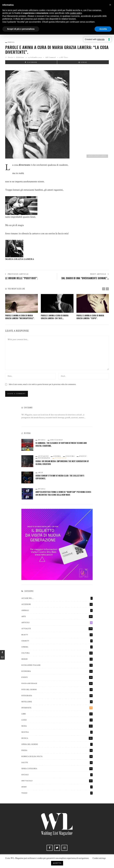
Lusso (57, 720)
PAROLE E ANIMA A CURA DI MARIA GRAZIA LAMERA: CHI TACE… (55, 317)
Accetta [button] (103, 29)
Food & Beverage (57, 684)
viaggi (57, 793)
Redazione (20, 57)
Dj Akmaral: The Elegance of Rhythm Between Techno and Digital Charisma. (61, 444)
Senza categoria (57, 769)
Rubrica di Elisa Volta (57, 757)
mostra (57, 732)
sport (57, 787)
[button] (110, 5)
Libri (57, 714)
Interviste (60, 458)
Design (57, 659)
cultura (69, 456)
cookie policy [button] (76, 13)
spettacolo (56, 440)
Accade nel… (57, 598)
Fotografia (45, 458)
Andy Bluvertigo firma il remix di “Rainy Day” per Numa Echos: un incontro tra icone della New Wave (63, 493)
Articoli (57, 623)
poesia (11, 42)
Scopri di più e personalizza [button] (21, 29)
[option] (22, 307)
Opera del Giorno (57, 744)
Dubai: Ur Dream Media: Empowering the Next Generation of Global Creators (62, 463)
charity (57, 641)
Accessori (57, 604)
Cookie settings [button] (99, 858)
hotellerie (57, 702)
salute (57, 763)
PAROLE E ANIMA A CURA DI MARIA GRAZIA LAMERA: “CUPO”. (90, 317)
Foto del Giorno (57, 690)
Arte (42, 473)
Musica (43, 440)
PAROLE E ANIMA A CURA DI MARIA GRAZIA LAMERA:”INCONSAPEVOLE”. (20, 317)
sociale (57, 775)
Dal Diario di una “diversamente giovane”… (85, 278)
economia (57, 671)
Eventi (81, 456)
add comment (51, 57)
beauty (57, 635)
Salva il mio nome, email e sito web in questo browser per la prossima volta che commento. (42, 384)
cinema (57, 456)
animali (57, 610)
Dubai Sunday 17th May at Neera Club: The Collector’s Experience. (60, 477)
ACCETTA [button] (57, 863)
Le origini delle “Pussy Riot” (22, 278)
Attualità (44, 456)
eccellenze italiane (57, 665)
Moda (57, 726)
